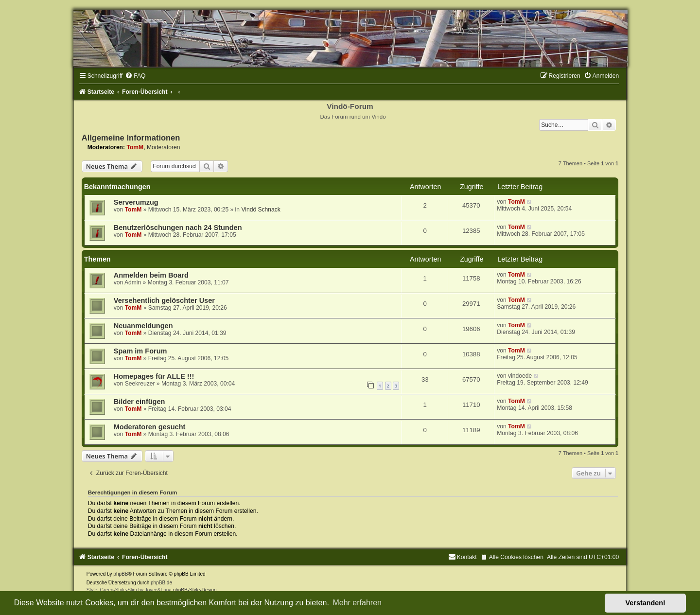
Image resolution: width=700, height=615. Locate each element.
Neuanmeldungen (143, 326)
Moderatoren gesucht (150, 427)
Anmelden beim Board (151, 275)
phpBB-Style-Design (195, 590)
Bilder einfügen (140, 402)
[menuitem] (135, 76)
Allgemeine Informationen (131, 138)
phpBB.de (161, 583)
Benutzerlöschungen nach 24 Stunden (178, 228)
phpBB (121, 574)
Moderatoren (164, 147)
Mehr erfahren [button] (357, 603)
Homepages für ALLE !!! (154, 376)
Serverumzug (136, 202)
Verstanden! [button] (646, 603)
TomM (135, 147)
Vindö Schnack (261, 210)
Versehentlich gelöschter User (164, 300)
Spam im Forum (140, 351)
